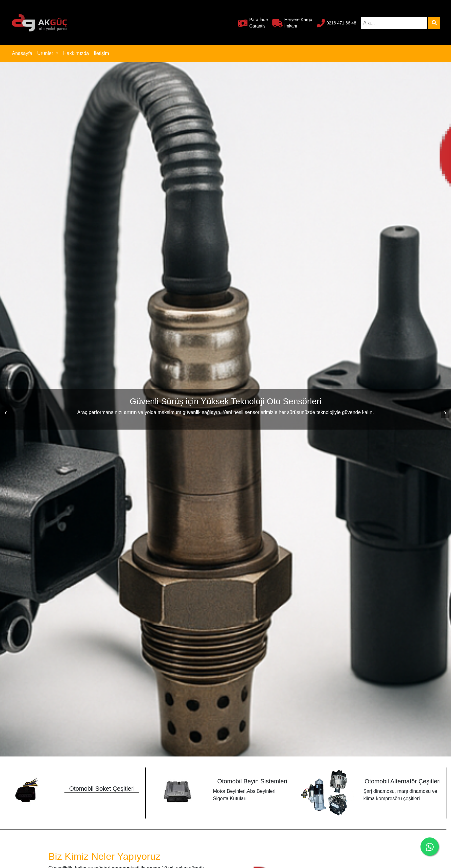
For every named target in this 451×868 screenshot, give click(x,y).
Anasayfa (23, 53)
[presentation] (6, 412)
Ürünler (46, 53)
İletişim (101, 53)
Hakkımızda (76, 53)
